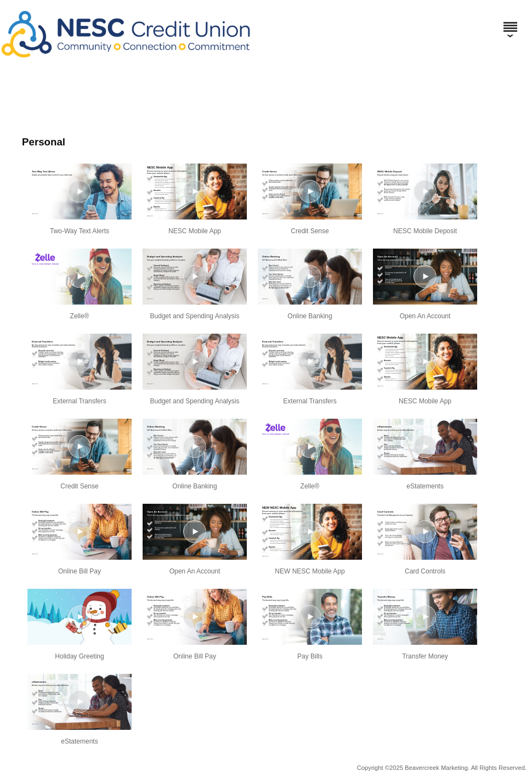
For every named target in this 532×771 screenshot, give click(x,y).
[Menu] (510, 22)
